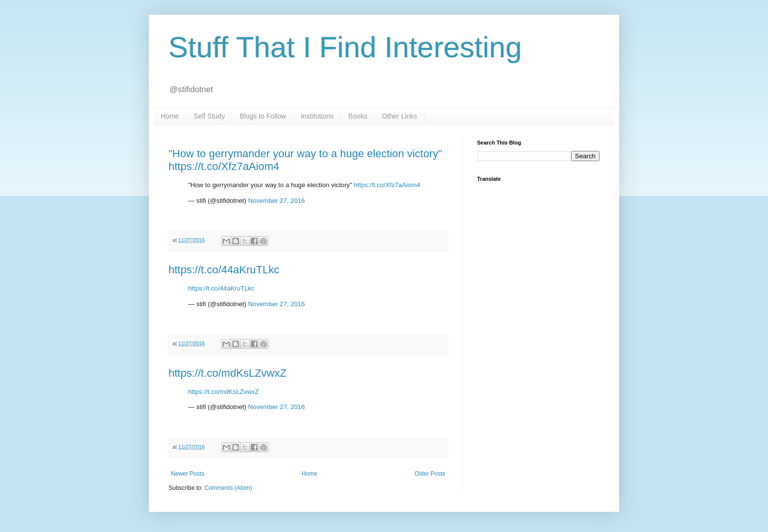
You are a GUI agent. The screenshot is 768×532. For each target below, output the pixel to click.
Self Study (209, 116)
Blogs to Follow (263, 116)
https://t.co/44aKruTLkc (224, 270)
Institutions (317, 116)
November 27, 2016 (277, 201)
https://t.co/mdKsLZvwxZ (228, 373)
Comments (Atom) (228, 488)
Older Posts (430, 474)
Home (170, 116)
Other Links (400, 116)
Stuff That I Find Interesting (345, 47)
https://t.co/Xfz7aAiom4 (387, 185)
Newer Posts (188, 474)
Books (358, 116)
